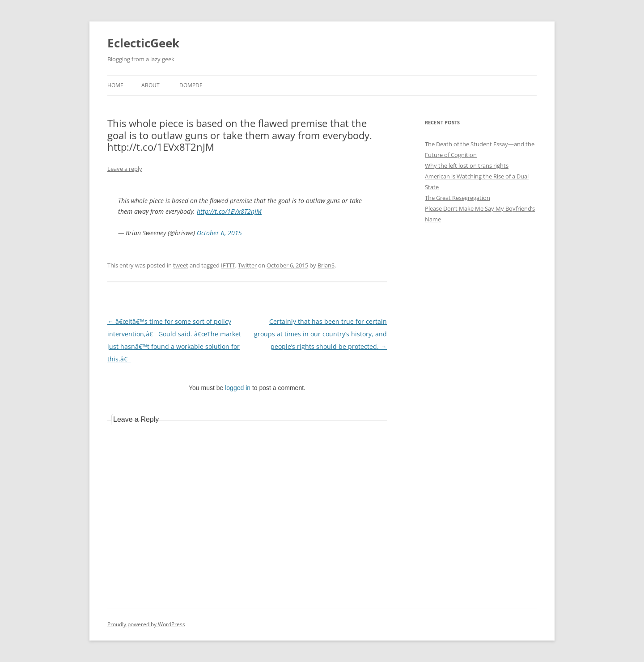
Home (115, 85)
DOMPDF (191, 85)
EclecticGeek (143, 43)
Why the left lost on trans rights (467, 165)
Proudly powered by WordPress (146, 624)
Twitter (247, 265)
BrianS (326, 265)
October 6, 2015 (219, 233)
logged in (238, 388)
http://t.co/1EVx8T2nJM (229, 211)
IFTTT (228, 265)
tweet (181, 265)
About (150, 85)
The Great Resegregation (458, 198)
